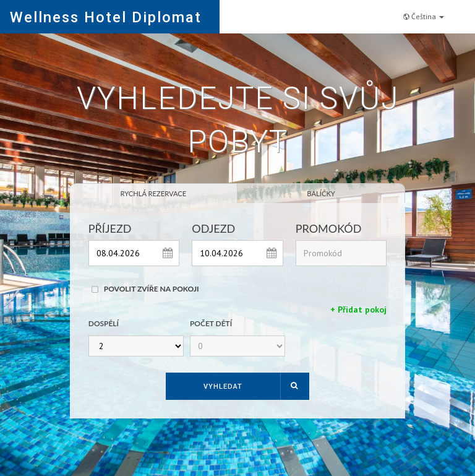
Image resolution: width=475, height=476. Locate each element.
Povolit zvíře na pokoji (152, 289)
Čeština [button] (424, 16)
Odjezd (213, 229)
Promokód (329, 229)
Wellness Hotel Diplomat (106, 17)
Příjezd (110, 229)
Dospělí (104, 324)
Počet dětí (211, 324)
